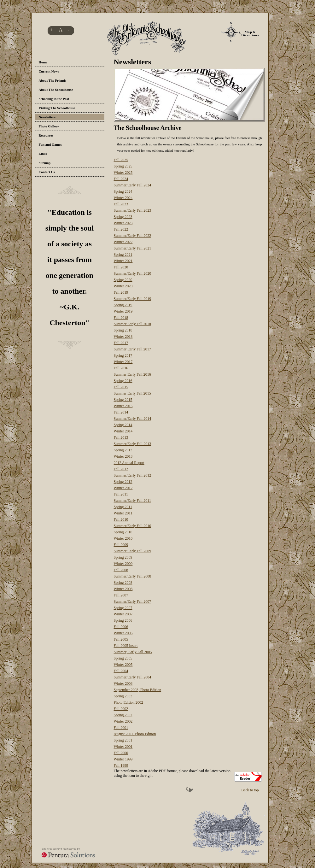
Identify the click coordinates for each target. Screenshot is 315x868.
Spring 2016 (123, 381)
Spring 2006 (123, 620)
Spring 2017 (123, 355)
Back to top (250, 790)
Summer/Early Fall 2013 (133, 444)
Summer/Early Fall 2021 (133, 248)
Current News (49, 71)
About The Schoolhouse (56, 90)
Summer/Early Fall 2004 (133, 677)
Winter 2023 (123, 223)
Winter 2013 (123, 456)
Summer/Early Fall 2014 (133, 419)
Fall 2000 (121, 753)
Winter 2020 (123, 286)
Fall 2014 (121, 412)
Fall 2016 (121, 368)
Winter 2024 (123, 198)
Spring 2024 (123, 191)
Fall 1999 (121, 765)
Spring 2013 (123, 450)
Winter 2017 (123, 362)
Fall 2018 (121, 318)
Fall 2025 (121, 160)
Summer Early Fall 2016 (132, 374)
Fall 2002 (121, 709)
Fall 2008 (121, 570)
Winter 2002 (123, 721)
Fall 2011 (121, 494)
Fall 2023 (121, 204)
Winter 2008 (123, 589)
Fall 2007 (121, 595)
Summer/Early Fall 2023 (133, 210)
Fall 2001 (121, 728)
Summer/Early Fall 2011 (132, 501)
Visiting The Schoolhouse (57, 108)
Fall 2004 (121, 671)
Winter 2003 (123, 683)
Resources (46, 135)
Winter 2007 (123, 614)
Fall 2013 (121, 437)
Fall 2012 (121, 469)
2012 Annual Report (129, 463)
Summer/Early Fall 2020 (133, 273)
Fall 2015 (121, 387)
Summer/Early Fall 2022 (133, 236)
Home (43, 62)
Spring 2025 (123, 166)
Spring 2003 (123, 696)
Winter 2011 (123, 513)
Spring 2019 (123, 305)
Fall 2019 (121, 292)
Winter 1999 (123, 759)
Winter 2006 (123, 633)
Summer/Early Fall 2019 (133, 299)
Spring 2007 (123, 608)
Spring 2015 (123, 400)
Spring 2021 (123, 255)
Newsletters (47, 117)
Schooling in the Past (54, 99)
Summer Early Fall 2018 (132, 324)
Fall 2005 (121, 639)
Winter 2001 (123, 747)
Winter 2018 (123, 337)
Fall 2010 (121, 519)
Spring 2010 (123, 532)
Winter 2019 (123, 311)
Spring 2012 (123, 482)
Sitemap (45, 163)
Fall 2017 (121, 343)
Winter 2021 (123, 261)
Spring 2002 (123, 715)
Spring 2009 (123, 557)
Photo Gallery (49, 126)
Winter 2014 (123, 431)
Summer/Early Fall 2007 (133, 601)
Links (43, 154)
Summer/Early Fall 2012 (133, 475)
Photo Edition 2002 (128, 702)
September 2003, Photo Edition (138, 690)
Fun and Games (50, 144)
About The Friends (52, 80)
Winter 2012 (123, 488)
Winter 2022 (123, 242)
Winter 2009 (123, 564)
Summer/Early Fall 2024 (133, 185)
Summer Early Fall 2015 (132, 393)
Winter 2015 (123, 406)
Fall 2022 (121, 229)
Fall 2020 (121, 267)
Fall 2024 (121, 179)
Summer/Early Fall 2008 (133, 576)
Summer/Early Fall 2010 (133, 526)
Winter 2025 (123, 173)
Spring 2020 (123, 280)
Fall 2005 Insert (126, 646)
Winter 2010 (123, 538)
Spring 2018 (123, 330)
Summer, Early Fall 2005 (133, 652)
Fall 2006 (121, 627)
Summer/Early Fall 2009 (133, 551)
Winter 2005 (123, 665)
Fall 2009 (121, 545)
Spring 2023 (123, 217)
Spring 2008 (123, 583)
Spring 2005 (123, 658)
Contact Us (47, 172)
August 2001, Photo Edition (135, 734)
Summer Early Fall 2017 (132, 349)
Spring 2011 (123, 507)
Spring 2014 (123, 425)
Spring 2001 (123, 740)
